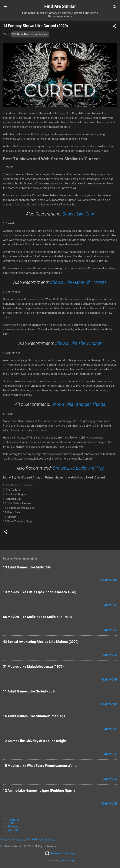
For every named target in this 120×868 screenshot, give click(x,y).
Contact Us (18, 840)
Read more (109, 580)
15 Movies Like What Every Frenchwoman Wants (40, 766)
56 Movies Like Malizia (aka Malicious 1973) (37, 617)
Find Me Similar (60, 6)
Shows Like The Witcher (78, 343)
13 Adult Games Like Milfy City (27, 567)
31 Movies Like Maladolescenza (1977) (33, 666)
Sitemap (50, 840)
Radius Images (68, 861)
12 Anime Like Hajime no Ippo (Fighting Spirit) (39, 790)
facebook (13, 820)
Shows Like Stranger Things (78, 404)
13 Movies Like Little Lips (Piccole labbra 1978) (40, 592)
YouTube (13, 830)
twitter (12, 823)
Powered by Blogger (60, 853)
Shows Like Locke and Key (78, 468)
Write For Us (35, 840)
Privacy (4, 840)
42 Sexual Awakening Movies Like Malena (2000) (41, 642)
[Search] (115, 8)
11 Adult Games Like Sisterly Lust (29, 691)
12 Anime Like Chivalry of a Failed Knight (35, 741)
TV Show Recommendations (30, 34)
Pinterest (13, 827)
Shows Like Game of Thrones (78, 282)
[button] (115, 27)
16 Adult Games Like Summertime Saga (34, 716)
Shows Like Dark (78, 214)
